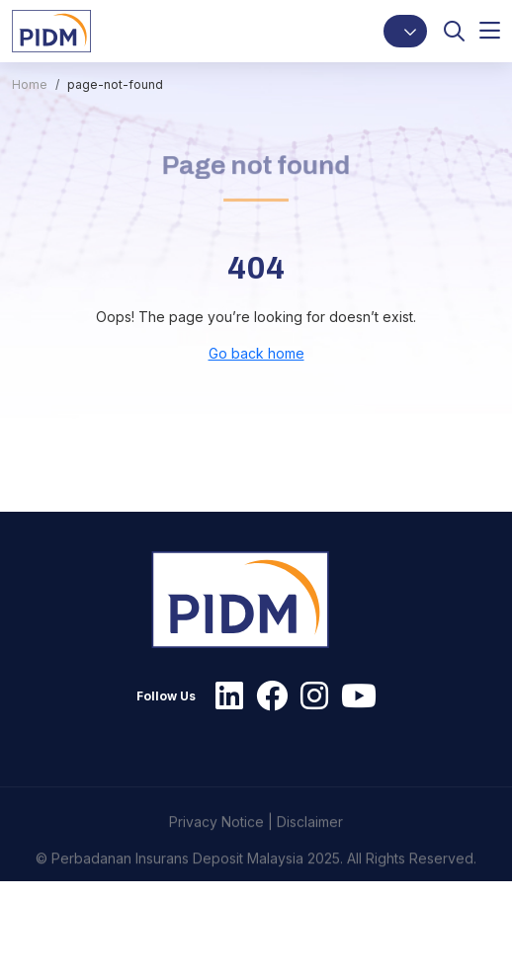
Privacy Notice (216, 848)
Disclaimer (310, 848)
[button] (405, 31)
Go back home (256, 353)
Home (30, 84)
